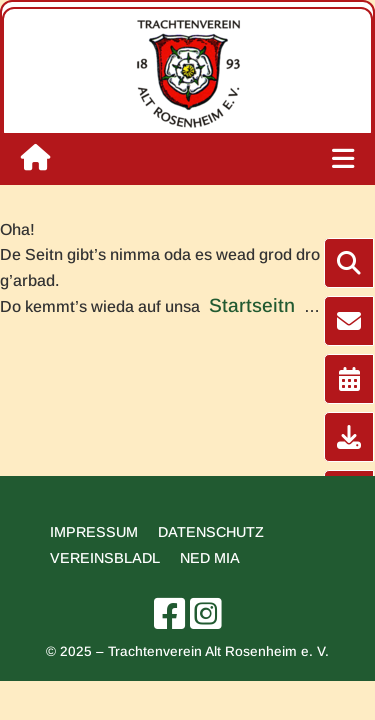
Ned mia (210, 558)
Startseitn (252, 305)
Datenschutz (211, 532)
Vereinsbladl (105, 558)
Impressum (94, 532)
